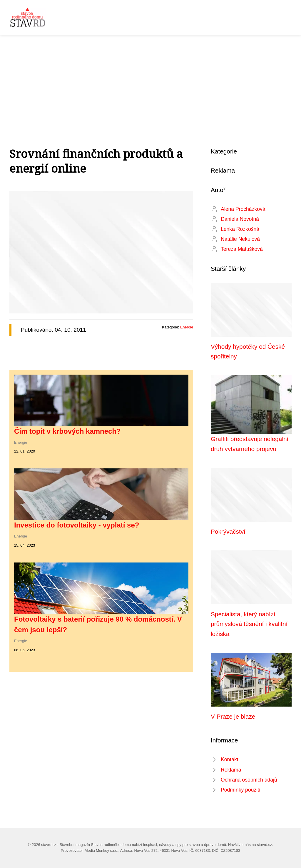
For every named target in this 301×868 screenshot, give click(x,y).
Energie (187, 327)
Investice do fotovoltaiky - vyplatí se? (77, 525)
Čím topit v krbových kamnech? (67, 431)
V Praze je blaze (233, 716)
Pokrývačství (228, 531)
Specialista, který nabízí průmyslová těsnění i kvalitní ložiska (249, 624)
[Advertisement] (150, 79)
